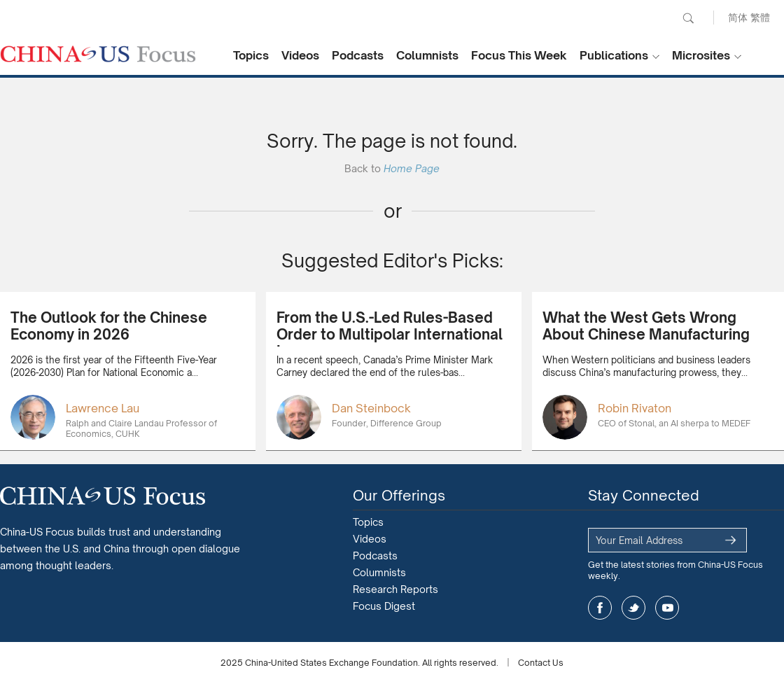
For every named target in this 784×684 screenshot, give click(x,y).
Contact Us (541, 663)
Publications (614, 55)
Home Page (412, 168)
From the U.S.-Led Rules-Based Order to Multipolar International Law (390, 334)
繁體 (760, 17)
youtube (667, 608)
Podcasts (358, 55)
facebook (600, 608)
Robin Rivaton (635, 408)
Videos (300, 55)
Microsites (701, 55)
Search (688, 18)
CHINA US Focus (98, 54)
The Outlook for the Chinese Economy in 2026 (109, 326)
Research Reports (395, 589)
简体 (738, 17)
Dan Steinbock (371, 408)
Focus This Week (519, 55)
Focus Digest (384, 606)
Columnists (427, 55)
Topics (251, 55)
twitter (633, 608)
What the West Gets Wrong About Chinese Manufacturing (646, 326)
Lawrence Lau (103, 408)
